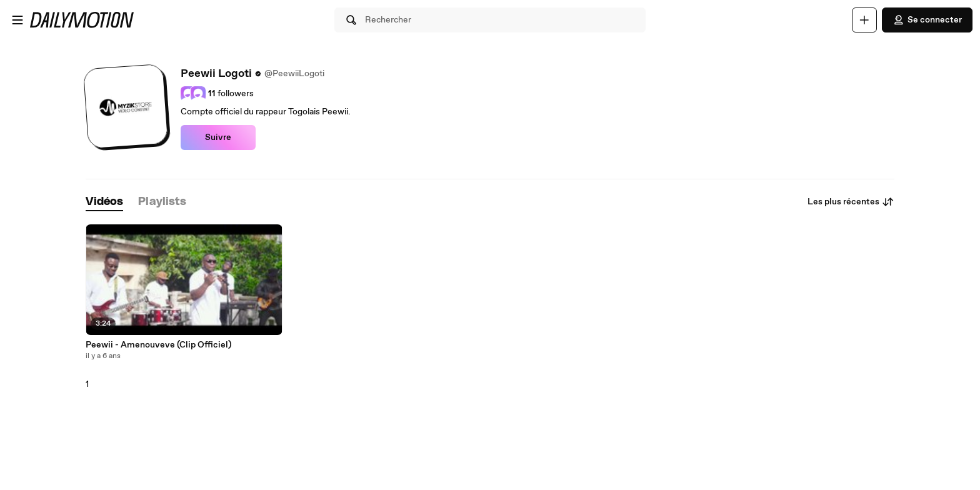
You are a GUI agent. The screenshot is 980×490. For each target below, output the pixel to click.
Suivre (218, 137)
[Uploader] (864, 20)
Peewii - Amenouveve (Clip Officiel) (158, 345)
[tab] (104, 202)
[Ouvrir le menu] (17, 20)
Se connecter (927, 20)
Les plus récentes (851, 202)
